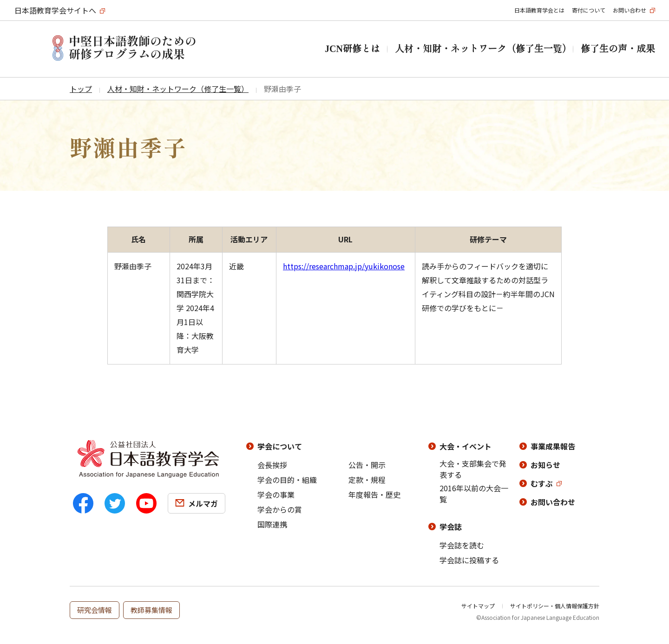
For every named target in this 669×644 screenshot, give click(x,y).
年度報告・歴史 (374, 494)
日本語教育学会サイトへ (55, 10)
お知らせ (545, 465)
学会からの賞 (280, 509)
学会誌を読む (462, 545)
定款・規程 (367, 480)
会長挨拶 (272, 465)
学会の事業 (276, 494)
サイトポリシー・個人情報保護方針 (555, 606)
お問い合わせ (630, 10)
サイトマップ (478, 606)
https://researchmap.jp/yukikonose (344, 266)
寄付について (589, 10)
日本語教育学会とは (539, 10)
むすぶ (542, 483)
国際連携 (272, 524)
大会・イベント (466, 446)
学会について (280, 446)
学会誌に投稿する (469, 560)
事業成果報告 (553, 446)
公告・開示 (367, 465)
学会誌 (451, 527)
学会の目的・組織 (287, 480)
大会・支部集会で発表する (473, 469)
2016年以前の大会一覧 (474, 494)
